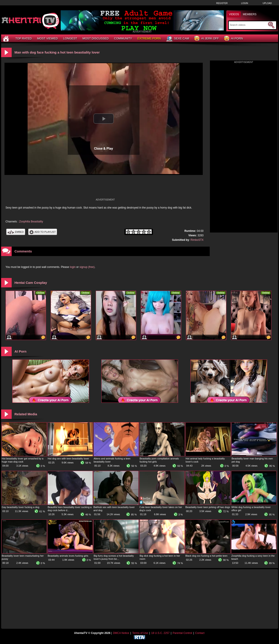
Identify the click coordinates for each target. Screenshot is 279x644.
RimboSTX (197, 240)
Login (245, 3)
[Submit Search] (271, 25)
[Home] (7, 38)
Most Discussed (96, 38)
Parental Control (182, 633)
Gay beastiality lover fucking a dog (21, 507)
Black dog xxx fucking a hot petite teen (207, 556)
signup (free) (87, 267)
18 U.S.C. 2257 (160, 633)
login (73, 267)
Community (123, 38)
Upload (267, 3)
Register (222, 3)
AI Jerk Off (207, 39)
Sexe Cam (178, 39)
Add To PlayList (43, 232)
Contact (200, 633)
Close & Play (104, 149)
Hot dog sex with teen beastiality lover (69, 459)
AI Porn (234, 39)
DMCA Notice (121, 633)
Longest (70, 38)
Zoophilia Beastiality (31, 222)
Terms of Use (140, 633)
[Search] (248, 25)
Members (250, 14)
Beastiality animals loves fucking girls (68, 556)
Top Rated (24, 38)
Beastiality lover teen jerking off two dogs (208, 507)
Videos (234, 14)
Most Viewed (47, 38)
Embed (16, 232)
